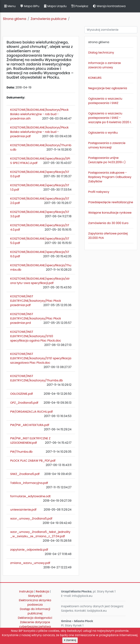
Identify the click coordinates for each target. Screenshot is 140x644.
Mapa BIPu (30, 6)
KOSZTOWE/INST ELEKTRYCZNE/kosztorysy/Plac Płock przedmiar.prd (36, 318)
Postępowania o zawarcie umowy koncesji (107, 145)
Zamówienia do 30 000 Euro (108, 223)
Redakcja (42, 591)
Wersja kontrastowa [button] (109, 6)
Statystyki (35, 596)
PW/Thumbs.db (21, 452)
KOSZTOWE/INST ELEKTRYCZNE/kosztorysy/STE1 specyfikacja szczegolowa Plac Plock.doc (41, 358)
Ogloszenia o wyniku (103, 133)
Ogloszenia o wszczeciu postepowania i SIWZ (105, 101)
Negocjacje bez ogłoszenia (108, 88)
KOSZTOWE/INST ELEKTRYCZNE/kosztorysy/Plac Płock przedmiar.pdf (36, 301)
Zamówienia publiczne (49, 19)
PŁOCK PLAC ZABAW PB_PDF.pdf (33, 461)
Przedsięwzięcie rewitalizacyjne (111, 202)
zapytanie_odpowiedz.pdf (29, 550)
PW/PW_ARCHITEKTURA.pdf (30, 425)
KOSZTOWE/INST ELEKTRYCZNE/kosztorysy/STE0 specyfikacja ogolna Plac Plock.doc (36, 336)
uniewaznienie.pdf (23, 510)
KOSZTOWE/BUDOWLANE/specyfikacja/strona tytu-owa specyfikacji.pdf (40, 281)
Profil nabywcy (99, 192)
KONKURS (95, 78)
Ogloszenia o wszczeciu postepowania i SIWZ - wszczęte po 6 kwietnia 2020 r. (110, 118)
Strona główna (15, 19)
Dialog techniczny (101, 53)
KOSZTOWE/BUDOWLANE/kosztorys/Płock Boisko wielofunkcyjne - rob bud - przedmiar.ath (39, 114)
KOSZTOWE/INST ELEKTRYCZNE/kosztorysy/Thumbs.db (37, 378)
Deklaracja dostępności (35, 618)
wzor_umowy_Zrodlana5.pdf (31, 519)
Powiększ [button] (80, 6)
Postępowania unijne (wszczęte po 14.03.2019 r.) (107, 160)
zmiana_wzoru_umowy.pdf (30, 563)
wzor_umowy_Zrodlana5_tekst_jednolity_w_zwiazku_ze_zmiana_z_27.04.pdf (40, 534)
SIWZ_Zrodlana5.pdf (25, 474)
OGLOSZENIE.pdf (22, 394)
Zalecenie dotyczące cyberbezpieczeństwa (35, 624)
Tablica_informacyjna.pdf (29, 483)
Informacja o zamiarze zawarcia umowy (105, 65)
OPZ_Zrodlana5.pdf (24, 403)
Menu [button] (10, 6)
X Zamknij (70, 640)
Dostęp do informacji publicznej (35, 611)
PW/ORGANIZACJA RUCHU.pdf (32, 412)
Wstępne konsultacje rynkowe (110, 213)
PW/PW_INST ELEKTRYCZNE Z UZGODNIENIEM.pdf (30, 441)
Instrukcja (26, 591)
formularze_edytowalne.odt (30, 496)
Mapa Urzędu (55, 6)
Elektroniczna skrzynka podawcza (35, 602)
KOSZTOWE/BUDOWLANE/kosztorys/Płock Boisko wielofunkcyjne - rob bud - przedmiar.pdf (39, 132)
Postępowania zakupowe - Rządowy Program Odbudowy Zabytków (110, 177)
